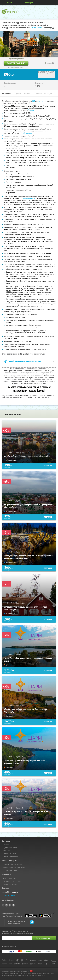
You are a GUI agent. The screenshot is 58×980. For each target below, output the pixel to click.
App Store (31, 916)
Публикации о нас (10, 848)
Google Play (45, 916)
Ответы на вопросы (10, 857)
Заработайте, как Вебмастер (14, 867)
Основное (7, 94)
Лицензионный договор (12, 881)
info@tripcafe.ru (26, 133)
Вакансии (7, 851)
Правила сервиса (9, 854)
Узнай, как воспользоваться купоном (25, 361)
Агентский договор (10, 878)
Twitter (10, 905)
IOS (34, 101)
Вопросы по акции (44, 94)
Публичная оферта (10, 884)
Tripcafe (31, 110)
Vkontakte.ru (6, 905)
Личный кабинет (55, 3)
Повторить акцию (16, 63)
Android (42, 101)
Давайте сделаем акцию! (12, 864)
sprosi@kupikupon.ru (10, 892)
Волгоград (29, 3)
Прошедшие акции (10, 870)
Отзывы (28, 94)
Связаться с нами (8, 895)
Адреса (18, 94)
